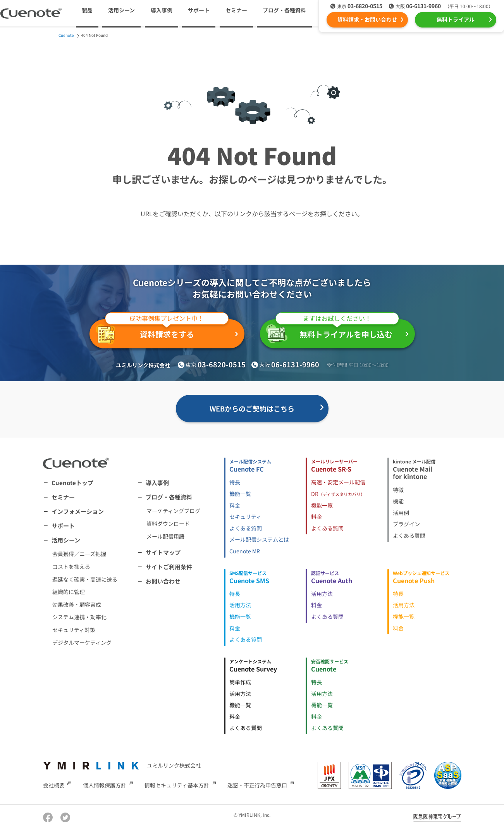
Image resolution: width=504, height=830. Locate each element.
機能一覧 (240, 494)
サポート (199, 10)
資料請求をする (162, 332)
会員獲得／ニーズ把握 (79, 554)
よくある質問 (246, 528)
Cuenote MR (245, 551)
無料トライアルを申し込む (333, 331)
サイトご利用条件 (169, 567)
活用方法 (240, 605)
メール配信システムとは (259, 539)
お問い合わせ (163, 581)
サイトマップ (163, 552)
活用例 (401, 513)
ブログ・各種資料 (169, 497)
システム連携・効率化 (79, 617)
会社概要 (54, 785)
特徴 (398, 490)
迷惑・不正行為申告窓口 (257, 785)
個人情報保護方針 (105, 785)
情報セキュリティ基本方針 (177, 785)
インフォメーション (78, 511)
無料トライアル (456, 19)
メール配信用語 (165, 536)
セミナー (236, 10)
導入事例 (162, 10)
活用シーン (66, 540)
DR (338, 494)
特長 (235, 482)
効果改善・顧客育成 (77, 604)
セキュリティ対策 (74, 630)
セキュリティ (245, 517)
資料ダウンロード (168, 523)
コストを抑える (71, 567)
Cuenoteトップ (72, 483)
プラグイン (406, 524)
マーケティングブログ (173, 511)
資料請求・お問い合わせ (367, 19)
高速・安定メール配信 (338, 482)
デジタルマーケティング (82, 642)
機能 (398, 501)
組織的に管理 (69, 592)
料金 (235, 505)
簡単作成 (240, 682)
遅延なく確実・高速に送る (85, 579)
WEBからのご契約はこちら (252, 408)
